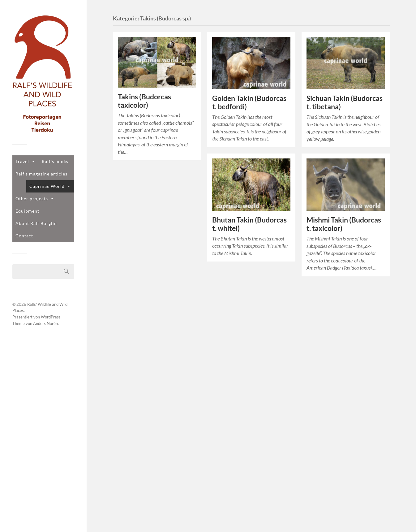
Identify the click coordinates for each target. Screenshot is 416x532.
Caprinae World (50, 186)
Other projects (35, 199)
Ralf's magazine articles (41, 174)
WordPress (51, 317)
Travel (26, 161)
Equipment (27, 211)
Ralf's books (55, 161)
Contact (24, 236)
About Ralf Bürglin (36, 223)
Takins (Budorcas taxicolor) (144, 101)
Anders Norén (45, 323)
